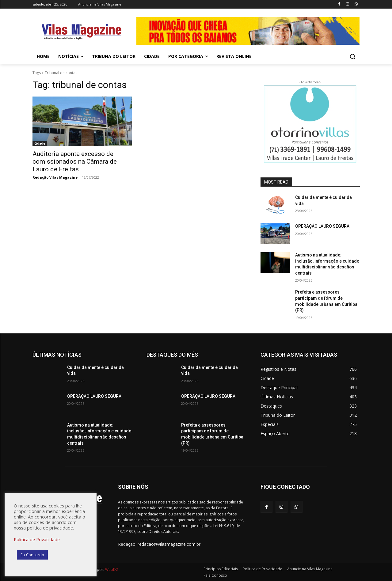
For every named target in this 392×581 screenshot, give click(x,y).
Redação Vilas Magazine (55, 177)
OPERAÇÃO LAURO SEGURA (322, 226)
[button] (352, 56)
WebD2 (111, 570)
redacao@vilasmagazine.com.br (169, 544)
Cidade (40, 143)
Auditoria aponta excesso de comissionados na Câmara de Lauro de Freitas (75, 161)
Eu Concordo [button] (32, 555)
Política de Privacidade (37, 539)
